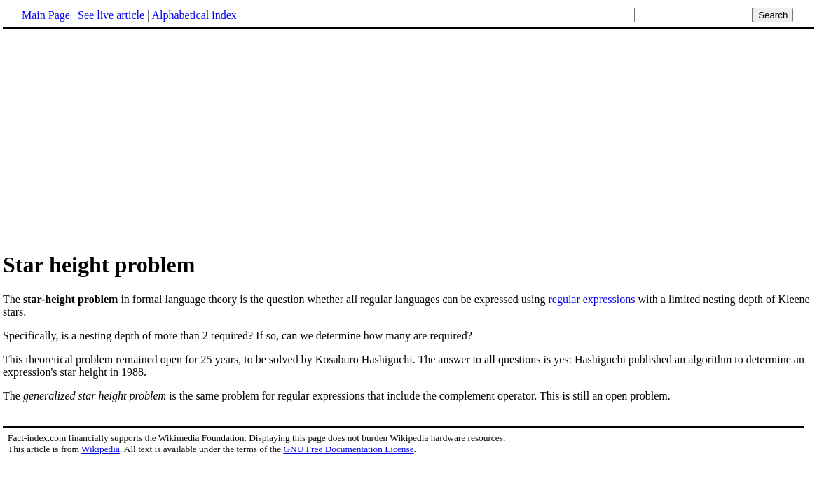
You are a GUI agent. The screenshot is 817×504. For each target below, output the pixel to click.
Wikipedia (101, 449)
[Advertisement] (408, 139)
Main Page (46, 15)
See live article (111, 15)
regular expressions (591, 299)
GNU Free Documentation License (348, 449)
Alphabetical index (194, 15)
